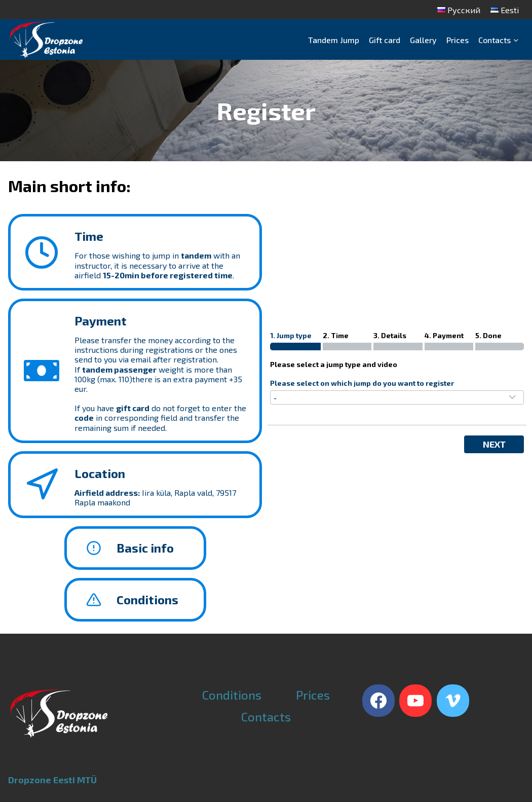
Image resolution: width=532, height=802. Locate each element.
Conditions (232, 695)
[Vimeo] (453, 701)
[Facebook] (378, 701)
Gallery (423, 40)
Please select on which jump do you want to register (362, 383)
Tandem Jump (334, 40)
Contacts (266, 717)
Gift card (385, 40)
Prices (458, 40)
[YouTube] (415, 701)
